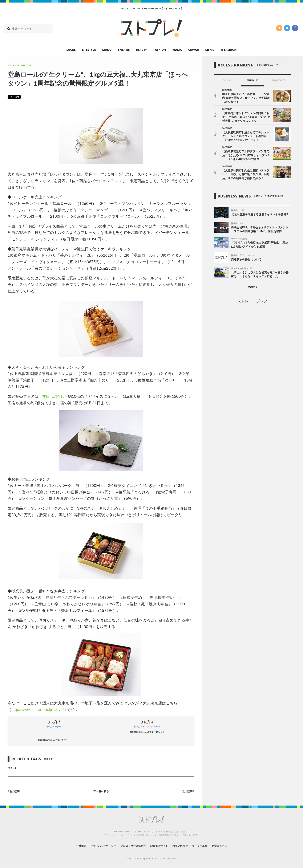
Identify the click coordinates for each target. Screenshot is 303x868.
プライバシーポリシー (95, 846)
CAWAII (194, 50)
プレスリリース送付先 (130, 846)
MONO (107, 50)
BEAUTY (142, 50)
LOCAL (71, 50)
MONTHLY (278, 80)
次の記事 (187, 791)
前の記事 (15, 791)
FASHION (160, 50)
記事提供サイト (160, 846)
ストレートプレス (252, 302)
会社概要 (69, 846)
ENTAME (124, 50)
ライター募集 (208, 846)
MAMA (177, 50)
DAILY (227, 80)
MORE (252, 288)
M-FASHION (229, 50)
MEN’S (210, 50)
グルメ (12, 768)
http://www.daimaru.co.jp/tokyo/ (40, 709)
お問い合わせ (185, 846)
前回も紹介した (56, 396)
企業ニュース (231, 846)
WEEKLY (252, 80)
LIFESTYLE (89, 50)
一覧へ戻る (101, 791)
